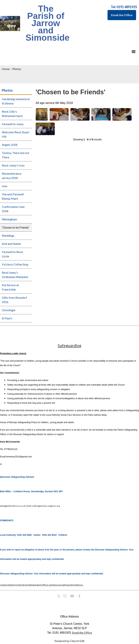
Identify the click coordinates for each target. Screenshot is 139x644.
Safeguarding (69, 345)
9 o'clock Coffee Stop (15, 264)
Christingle (9, 310)
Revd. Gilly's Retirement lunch (12, 114)
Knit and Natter (11, 244)
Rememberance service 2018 (12, 176)
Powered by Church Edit (69, 641)
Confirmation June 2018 (13, 209)
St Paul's (7, 318)
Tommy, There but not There (15, 155)
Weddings (8, 235)
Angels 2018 (10, 145)
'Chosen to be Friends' (16, 227)
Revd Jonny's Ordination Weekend (15, 275)
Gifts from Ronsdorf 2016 (14, 300)
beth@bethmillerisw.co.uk (13, 506)
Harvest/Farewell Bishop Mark (13, 196)
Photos (17, 69)
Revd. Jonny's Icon (13, 165)
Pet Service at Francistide (10, 287)
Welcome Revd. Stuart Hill (16, 134)
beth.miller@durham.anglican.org (43, 506)
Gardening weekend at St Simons (16, 101)
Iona (5, 186)
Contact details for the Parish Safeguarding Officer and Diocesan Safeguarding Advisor (42, 585)
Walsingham (9, 219)
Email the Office (122, 15)
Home (6, 69)
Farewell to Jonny (13, 124)
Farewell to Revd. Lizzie (12, 254)
